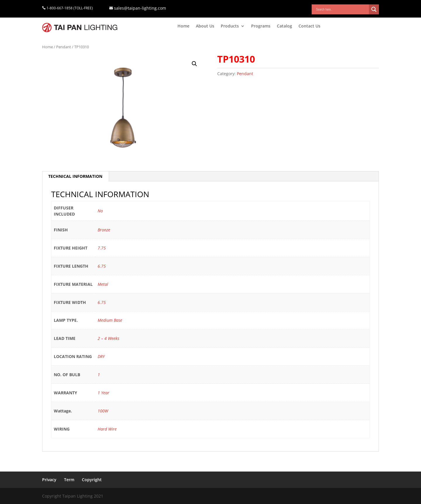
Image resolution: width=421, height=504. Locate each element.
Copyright (92, 480)
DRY (101, 356)
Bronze (104, 230)
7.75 (102, 248)
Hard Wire (107, 429)
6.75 (102, 266)
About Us (205, 26)
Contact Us (309, 26)
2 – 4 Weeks (108, 338)
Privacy (49, 480)
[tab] (75, 176)
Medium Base (110, 320)
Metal (103, 284)
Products (230, 26)
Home (183, 26)
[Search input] (342, 9)
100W (103, 411)
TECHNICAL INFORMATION (75, 176)
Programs (261, 26)
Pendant (64, 47)
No (100, 211)
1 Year (103, 393)
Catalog (284, 26)
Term (69, 480)
